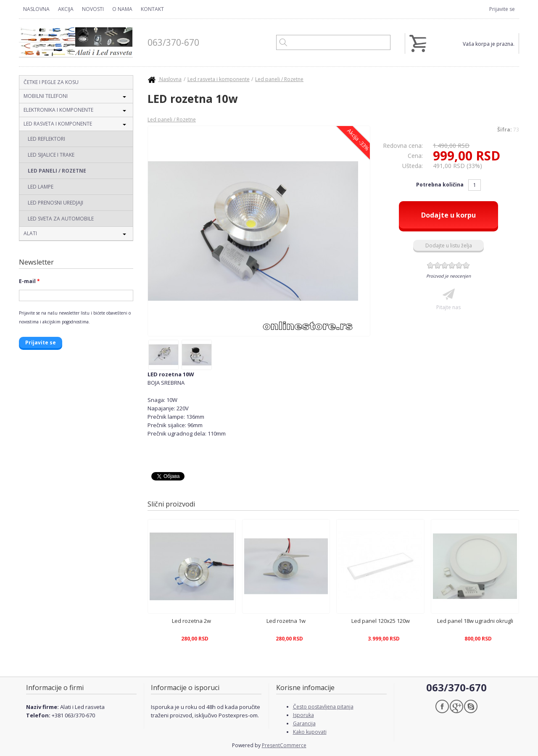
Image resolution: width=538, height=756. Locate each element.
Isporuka (303, 715)
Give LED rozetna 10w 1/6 (431, 265)
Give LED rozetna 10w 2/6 (438, 265)
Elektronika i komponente (58, 110)
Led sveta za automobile (61, 219)
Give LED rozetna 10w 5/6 (459, 265)
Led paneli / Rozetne (57, 171)
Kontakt (152, 9)
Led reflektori (46, 139)
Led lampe (41, 187)
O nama (122, 9)
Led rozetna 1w (286, 621)
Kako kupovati (310, 732)
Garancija (304, 723)
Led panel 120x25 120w (381, 621)
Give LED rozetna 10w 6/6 (466, 265)
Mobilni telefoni (46, 96)
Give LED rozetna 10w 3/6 (445, 265)
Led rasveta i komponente (58, 124)
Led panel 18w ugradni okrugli (475, 621)
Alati (30, 233)
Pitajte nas (448, 307)
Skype (471, 706)
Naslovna (36, 9)
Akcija (66, 9)
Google (456, 706)
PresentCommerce (284, 745)
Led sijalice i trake (51, 155)
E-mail (29, 281)
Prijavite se (502, 9)
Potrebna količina (440, 185)
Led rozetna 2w (191, 621)
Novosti (93, 9)
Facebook (442, 706)
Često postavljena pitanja (323, 707)
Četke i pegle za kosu (51, 82)
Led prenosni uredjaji (55, 203)
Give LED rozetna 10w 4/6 (452, 265)
